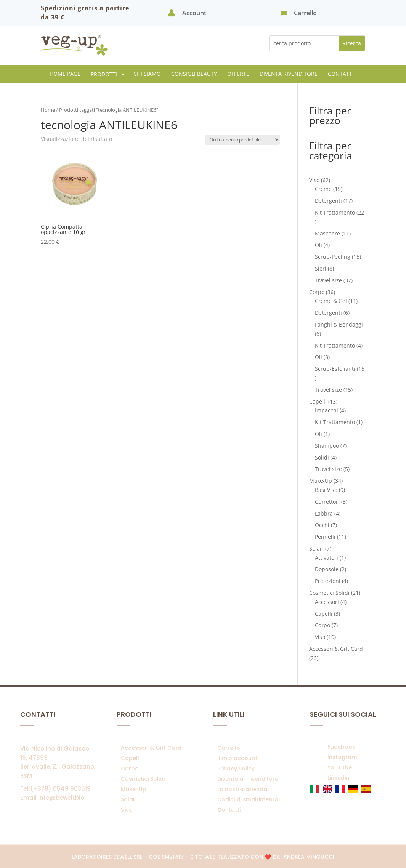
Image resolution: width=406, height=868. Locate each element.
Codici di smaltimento (248, 799)
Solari (129, 799)
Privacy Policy (236, 769)
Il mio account (237, 758)
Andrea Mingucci (309, 857)
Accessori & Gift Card (151, 748)
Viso (127, 810)
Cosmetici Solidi (143, 779)
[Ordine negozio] (242, 140)
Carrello (229, 748)
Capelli (131, 758)
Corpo (130, 769)
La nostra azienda (242, 789)
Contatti (229, 810)
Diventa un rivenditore (248, 779)
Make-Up (134, 789)
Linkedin (338, 778)
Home (48, 110)
